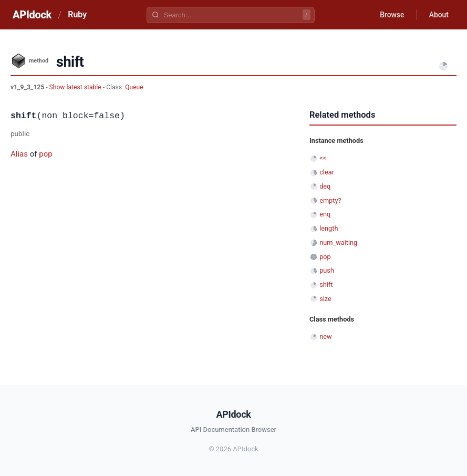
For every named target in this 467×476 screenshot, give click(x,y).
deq (325, 186)
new (325, 337)
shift (326, 284)
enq (325, 214)
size (325, 299)
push (327, 270)
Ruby (77, 14)
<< (323, 158)
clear (327, 172)
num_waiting (338, 242)
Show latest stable (76, 87)
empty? (330, 200)
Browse (391, 15)
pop (45, 154)
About (438, 15)
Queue (134, 87)
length (329, 228)
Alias (19, 154)
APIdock (32, 15)
